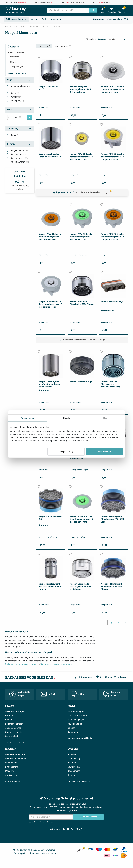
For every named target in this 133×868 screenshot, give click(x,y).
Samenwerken (74, 775)
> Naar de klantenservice (17, 743)
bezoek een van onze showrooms (57, 664)
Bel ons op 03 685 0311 (113, 694)
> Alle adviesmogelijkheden (80, 738)
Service (9, 705)
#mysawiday (57, 19)
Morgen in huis (19, 150)
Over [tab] (106, 418)
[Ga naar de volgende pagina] (125, 623)
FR (122, 2)
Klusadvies (73, 732)
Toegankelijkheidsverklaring (43, 853)
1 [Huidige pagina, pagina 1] (98, 623)
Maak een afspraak (77, 711)
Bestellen (10, 716)
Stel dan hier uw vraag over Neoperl (22, 664)
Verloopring (17, 101)
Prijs (9, 110)
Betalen (9, 720)
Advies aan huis (75, 724)
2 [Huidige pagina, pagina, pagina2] (105, 623)
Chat (78, 694)
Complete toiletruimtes (16, 759)
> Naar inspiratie (13, 781)
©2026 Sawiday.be (21, 850)
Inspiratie (35, 19)
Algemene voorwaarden (44, 850)
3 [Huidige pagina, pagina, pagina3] (112, 623)
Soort (10, 80)
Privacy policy (20, 853)
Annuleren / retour (14, 728)
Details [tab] (66, 418)
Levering (11, 144)
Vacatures (72, 763)
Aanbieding (13, 129)
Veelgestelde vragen (20, 694)
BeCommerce (74, 771)
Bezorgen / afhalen (14, 724)
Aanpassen (66, 452)
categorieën (17, 73)
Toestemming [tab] (28, 418)
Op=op (15, 135)
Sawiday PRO (74, 767)
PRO (126, 19)
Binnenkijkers (11, 767)
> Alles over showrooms (79, 781)
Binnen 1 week (19, 158)
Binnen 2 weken (20, 162)
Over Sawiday (74, 759)
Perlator (16, 97)
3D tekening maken (77, 720)
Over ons (73, 748)
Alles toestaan (104, 452)
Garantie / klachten (14, 732)
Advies (45, 19)
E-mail (48, 694)
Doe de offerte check (77, 716)
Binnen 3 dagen (19, 154)
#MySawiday (11, 775)
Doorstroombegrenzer (21, 88)
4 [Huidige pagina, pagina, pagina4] (119, 623)
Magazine (10, 771)
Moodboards (11, 763)
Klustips (71, 728)
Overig (15, 93)
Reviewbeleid (11, 736)
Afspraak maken (114, 19)
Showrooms (99, 19)
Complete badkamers (15, 754)
